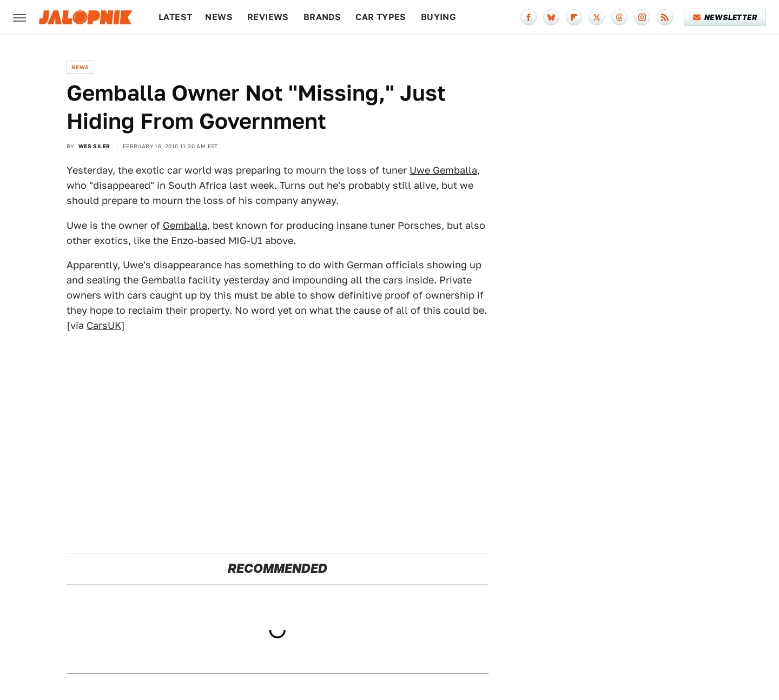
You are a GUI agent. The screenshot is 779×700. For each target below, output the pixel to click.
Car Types (381, 17)
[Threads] (619, 17)
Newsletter (725, 17)
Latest (175, 17)
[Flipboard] (574, 17)
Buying (438, 17)
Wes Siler (94, 146)
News (219, 17)
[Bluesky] (551, 17)
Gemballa (185, 225)
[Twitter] (597, 17)
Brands (322, 17)
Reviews (268, 17)
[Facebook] (529, 17)
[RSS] (665, 17)
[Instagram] (642, 17)
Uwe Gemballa (443, 170)
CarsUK (104, 325)
